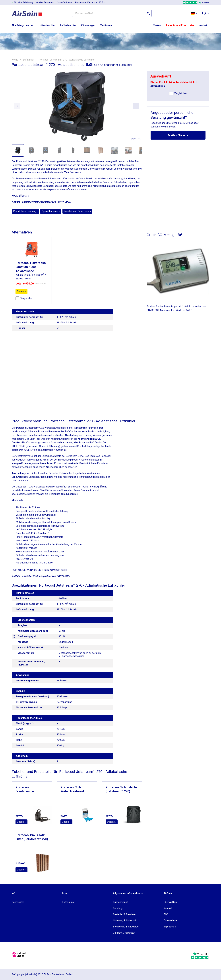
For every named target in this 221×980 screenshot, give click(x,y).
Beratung (118, 908)
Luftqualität (68, 902)
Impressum (170, 927)
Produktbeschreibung (25, 211)
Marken (157, 25)
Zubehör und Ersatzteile (180, 25)
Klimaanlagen (88, 25)
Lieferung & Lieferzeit (125, 920)
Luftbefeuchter (68, 25)
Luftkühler (28, 60)
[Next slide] (136, 106)
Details (21, 291)
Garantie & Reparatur (124, 933)
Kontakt (203, 25)
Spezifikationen (51, 211)
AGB (166, 914)
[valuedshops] (19, 955)
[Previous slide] (17, 106)
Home (15, 60)
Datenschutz (170, 920)
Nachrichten (18, 902)
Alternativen (158, 86)
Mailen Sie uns (178, 135)
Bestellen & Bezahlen (124, 914)
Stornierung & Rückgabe (126, 927)
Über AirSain (170, 902)
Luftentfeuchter (47, 25)
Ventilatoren (107, 25)
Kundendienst (120, 902)
